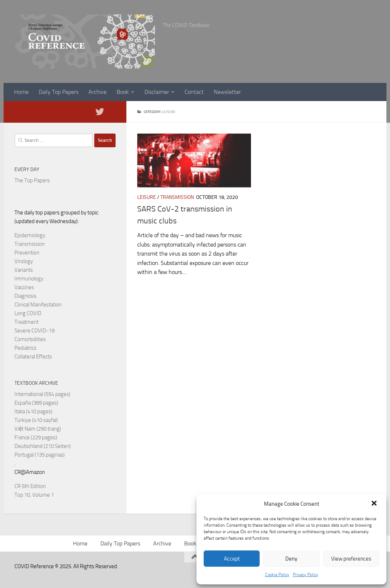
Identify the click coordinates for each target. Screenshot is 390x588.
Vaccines (24, 287)
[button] (375, 504)
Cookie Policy (277, 575)
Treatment (27, 322)
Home (21, 92)
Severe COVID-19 (34, 331)
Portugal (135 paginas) (40, 455)
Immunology (29, 279)
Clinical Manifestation (38, 305)
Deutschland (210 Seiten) (43, 446)
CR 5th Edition (30, 486)
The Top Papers (32, 180)
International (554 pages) (42, 394)
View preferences (351, 559)
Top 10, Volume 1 (34, 495)
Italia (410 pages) (33, 411)
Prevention (27, 253)
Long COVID (28, 313)
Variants (24, 270)
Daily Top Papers (58, 92)
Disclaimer (157, 92)
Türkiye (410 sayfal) (36, 420)
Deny (291, 559)
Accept (232, 559)
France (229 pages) (36, 437)
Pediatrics (25, 348)
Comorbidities (30, 339)
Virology (24, 261)
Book (123, 92)
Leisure (147, 197)
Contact (194, 92)
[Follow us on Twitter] (100, 112)
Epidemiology (30, 235)
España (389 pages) (36, 403)
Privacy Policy (305, 575)
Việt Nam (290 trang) (38, 429)
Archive (97, 92)
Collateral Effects (33, 357)
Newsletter (227, 92)
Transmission (177, 197)
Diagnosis (25, 296)
